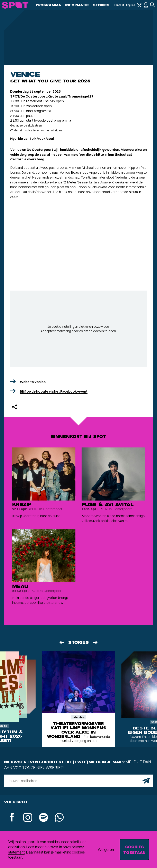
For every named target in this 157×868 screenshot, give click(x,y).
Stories (101, 5)
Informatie (77, 5)
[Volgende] (95, 642)
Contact (119, 5)
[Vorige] (62, 642)
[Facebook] (12, 818)
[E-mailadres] (78, 781)
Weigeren (106, 850)
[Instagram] (28, 818)
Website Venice (33, 382)
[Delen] (15, 407)
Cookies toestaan (134, 850)
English (131, 5)
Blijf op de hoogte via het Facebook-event (54, 391)
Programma (48, 5)
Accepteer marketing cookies (62, 331)
